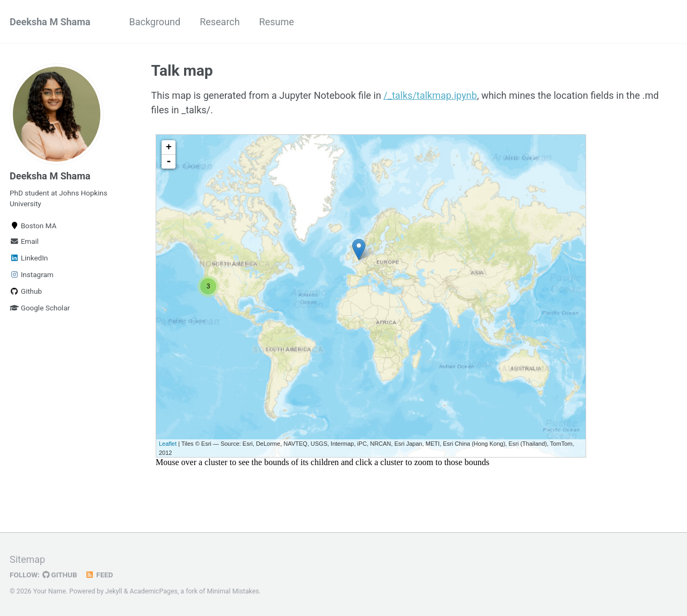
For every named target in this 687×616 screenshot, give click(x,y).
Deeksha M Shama (50, 22)
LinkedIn (29, 258)
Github (26, 291)
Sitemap (27, 559)
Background (155, 22)
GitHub (60, 575)
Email (24, 241)
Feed (99, 575)
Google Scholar (40, 308)
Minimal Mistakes (233, 591)
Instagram (32, 274)
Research (220, 22)
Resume (277, 22)
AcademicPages (153, 591)
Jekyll (114, 591)
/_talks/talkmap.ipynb (430, 95)
